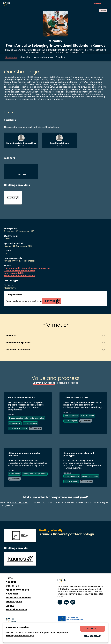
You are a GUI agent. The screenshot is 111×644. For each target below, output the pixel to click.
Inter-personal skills (14, 273)
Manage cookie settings (20, 636)
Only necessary (93, 636)
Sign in (97, 3)
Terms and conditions (18, 598)
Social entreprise (71, 421)
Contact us (12, 586)
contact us (52, 301)
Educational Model (17, 610)
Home (9, 578)
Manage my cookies (17, 590)
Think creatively (15, 423)
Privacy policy (14, 602)
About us (11, 582)
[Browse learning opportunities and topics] (108, 3)
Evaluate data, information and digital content (27, 418)
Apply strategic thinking (18, 428)
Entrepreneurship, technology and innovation (27, 268)
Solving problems (88, 416)
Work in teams (14, 474)
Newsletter (12, 594)
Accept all (92, 629)
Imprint (10, 606)
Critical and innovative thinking (20, 271)
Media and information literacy (20, 276)
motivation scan (19, 502)
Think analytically (30, 423)
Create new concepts (90, 476)
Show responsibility (72, 476)
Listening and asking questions (35, 474)
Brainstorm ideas (71, 481)
